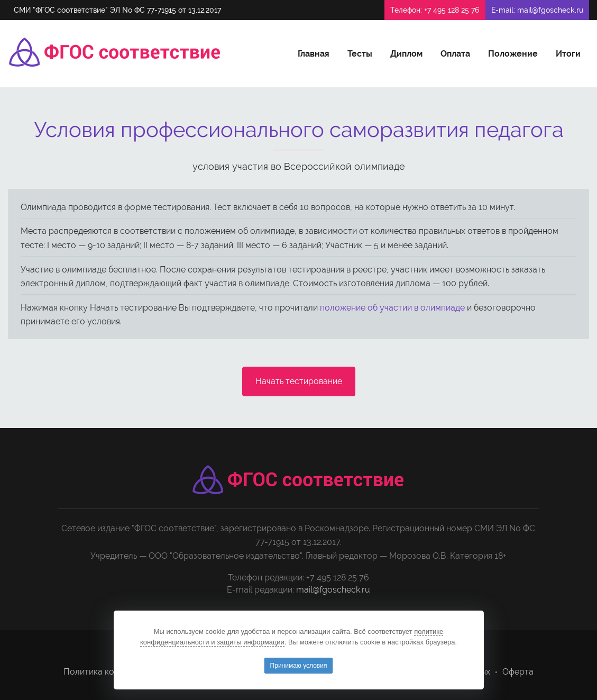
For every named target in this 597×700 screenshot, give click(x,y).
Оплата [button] (455, 54)
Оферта (518, 672)
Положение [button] (513, 54)
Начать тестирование (299, 381)
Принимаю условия (299, 666)
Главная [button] (314, 54)
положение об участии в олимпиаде (392, 308)
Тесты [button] (360, 54)
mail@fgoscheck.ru (550, 10)
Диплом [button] (406, 54)
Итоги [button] (568, 54)
